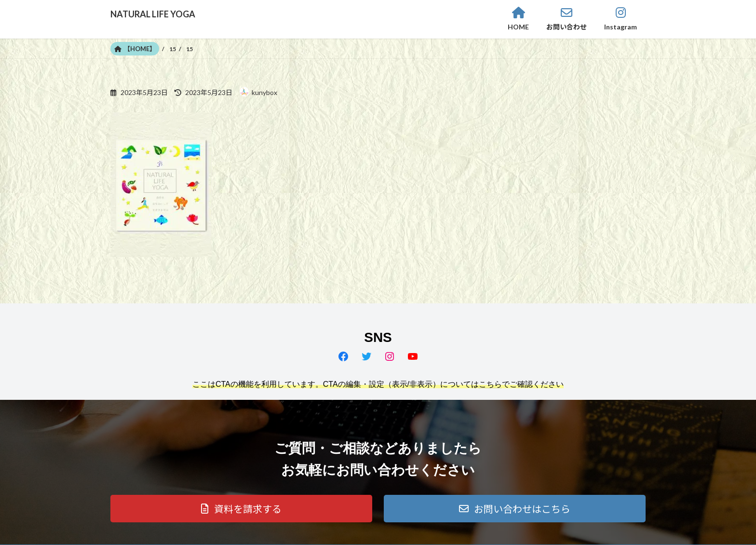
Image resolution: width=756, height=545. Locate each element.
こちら (490, 384)
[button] (241, 509)
